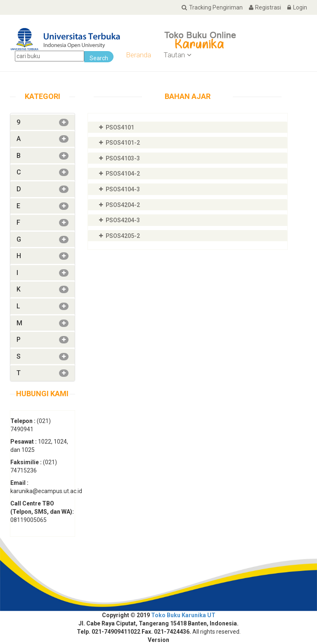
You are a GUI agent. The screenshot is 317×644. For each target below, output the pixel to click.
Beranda (138, 55)
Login (294, 7)
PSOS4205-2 (123, 236)
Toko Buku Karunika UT (183, 615)
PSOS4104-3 (123, 189)
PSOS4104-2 (123, 174)
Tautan (177, 55)
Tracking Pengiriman (209, 7)
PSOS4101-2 (123, 143)
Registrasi (262, 7)
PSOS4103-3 (123, 158)
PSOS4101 (120, 127)
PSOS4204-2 (123, 205)
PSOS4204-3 (123, 220)
